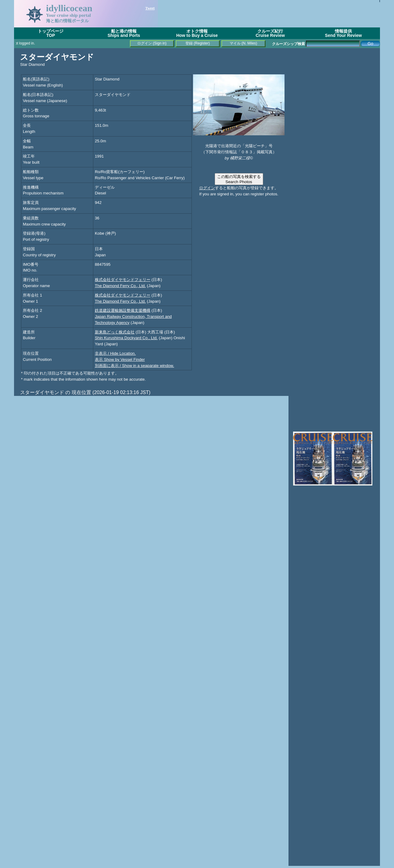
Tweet (150, 8)
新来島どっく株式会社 (115, 332)
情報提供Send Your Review (344, 33)
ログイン (207, 188)
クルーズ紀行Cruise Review (270, 33)
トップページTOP (51, 33)
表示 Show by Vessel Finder (120, 359)
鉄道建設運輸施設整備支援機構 (123, 310)
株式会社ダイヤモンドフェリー (123, 280)
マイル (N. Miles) (244, 43)
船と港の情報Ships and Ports (124, 33)
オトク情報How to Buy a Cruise (197, 33)
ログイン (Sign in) (152, 43)
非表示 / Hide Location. (115, 353)
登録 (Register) (198, 43)
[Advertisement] (269, 14)
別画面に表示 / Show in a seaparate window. (134, 366)
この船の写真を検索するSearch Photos (239, 179)
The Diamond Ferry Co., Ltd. (120, 286)
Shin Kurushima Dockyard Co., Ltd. (126, 338)
